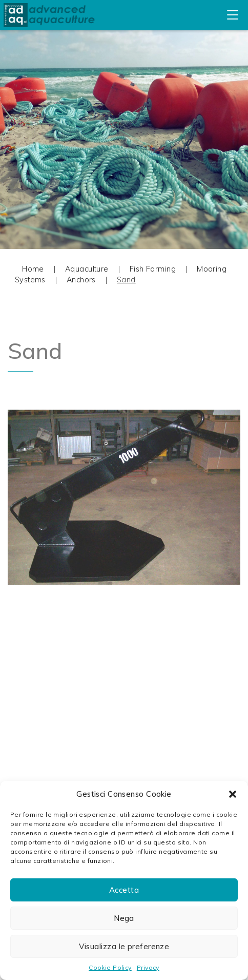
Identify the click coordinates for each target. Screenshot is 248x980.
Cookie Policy (110, 967)
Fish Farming (153, 269)
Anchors (81, 280)
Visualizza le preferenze (124, 946)
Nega (124, 918)
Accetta (124, 890)
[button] (233, 794)
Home (33, 269)
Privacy (148, 967)
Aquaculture (87, 269)
